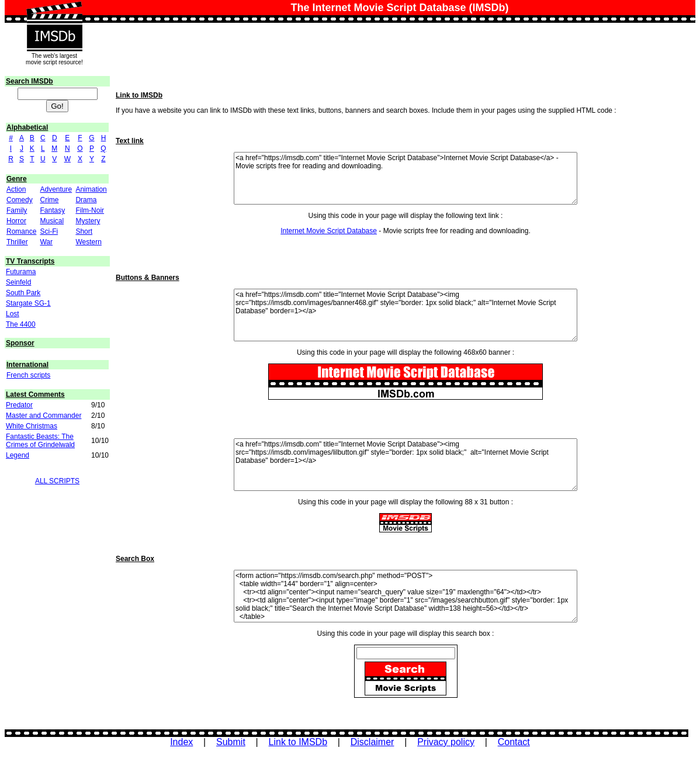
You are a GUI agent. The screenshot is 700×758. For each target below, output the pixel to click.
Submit (231, 742)
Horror (16, 221)
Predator (19, 405)
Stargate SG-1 (28, 303)
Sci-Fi (49, 231)
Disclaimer (372, 742)
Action (16, 189)
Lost (13, 314)
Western (88, 242)
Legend (18, 455)
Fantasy (52, 210)
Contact (514, 742)
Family (17, 210)
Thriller (17, 242)
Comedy (20, 200)
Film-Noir (90, 210)
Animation (91, 189)
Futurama (21, 272)
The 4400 (21, 324)
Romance (21, 231)
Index (181, 742)
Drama (86, 200)
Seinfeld (18, 282)
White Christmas (32, 426)
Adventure (56, 189)
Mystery (88, 221)
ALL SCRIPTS (57, 481)
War (46, 242)
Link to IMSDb (298, 742)
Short (84, 231)
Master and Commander (44, 416)
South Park (23, 293)
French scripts (28, 375)
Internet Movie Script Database (329, 231)
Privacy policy (446, 742)
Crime (49, 200)
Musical (52, 221)
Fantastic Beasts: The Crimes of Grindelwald (40, 441)
